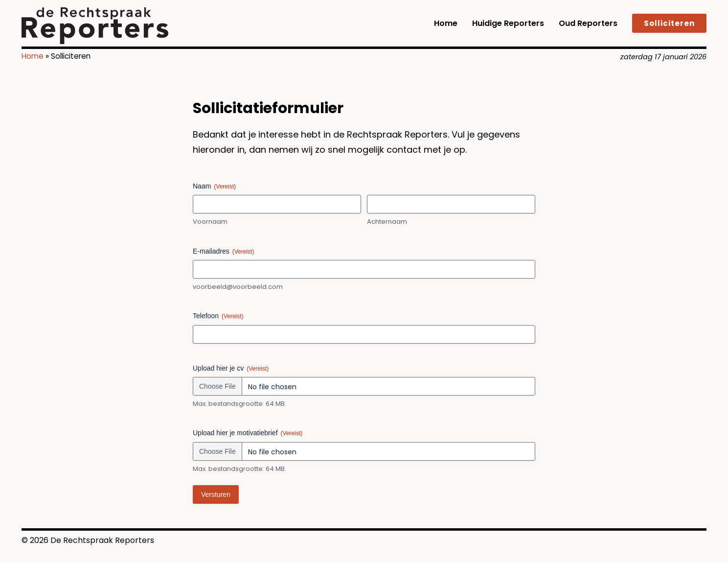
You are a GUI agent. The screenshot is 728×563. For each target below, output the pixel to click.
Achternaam (387, 222)
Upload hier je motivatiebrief (248, 433)
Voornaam (210, 222)
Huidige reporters (508, 23)
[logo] (95, 26)
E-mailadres (223, 252)
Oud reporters (588, 23)
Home (446, 23)
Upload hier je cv (231, 369)
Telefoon (218, 316)
